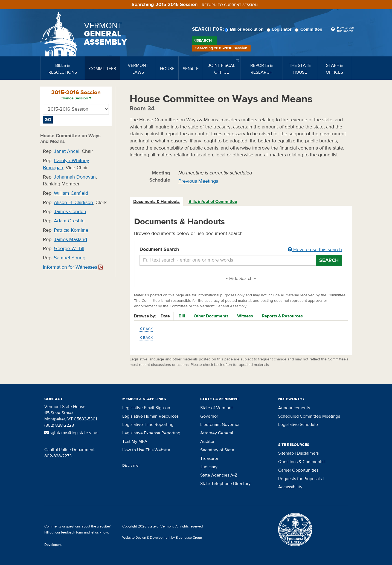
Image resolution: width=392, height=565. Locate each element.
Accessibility (290, 487)
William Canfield (71, 193)
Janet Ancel (67, 151)
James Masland (70, 240)
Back (146, 329)
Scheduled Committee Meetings (309, 416)
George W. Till (69, 249)
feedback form (72, 532)
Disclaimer (131, 466)
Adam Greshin (69, 221)
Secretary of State (217, 450)
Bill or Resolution (245, 29)
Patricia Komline (71, 230)
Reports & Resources (282, 316)
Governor (209, 416)
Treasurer (209, 458)
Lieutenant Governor (220, 425)
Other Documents (211, 316)
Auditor (207, 441)
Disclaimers (308, 453)
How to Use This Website (146, 450)
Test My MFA (135, 441)
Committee (309, 29)
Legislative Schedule (298, 425)
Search (204, 41)
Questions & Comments (301, 462)
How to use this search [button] (315, 250)
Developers (53, 545)
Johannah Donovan (75, 177)
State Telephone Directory (225, 484)
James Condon (70, 212)
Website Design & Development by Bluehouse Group (162, 538)
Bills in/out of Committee (213, 202)
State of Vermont (217, 408)
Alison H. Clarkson (73, 203)
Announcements (294, 408)
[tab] (157, 202)
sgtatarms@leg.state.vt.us (71, 433)
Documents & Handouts (156, 202)
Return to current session (230, 5)
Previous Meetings (198, 181)
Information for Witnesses (73, 267)
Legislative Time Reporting (148, 425)
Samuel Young (70, 258)
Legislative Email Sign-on (146, 408)
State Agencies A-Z (219, 475)
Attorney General (217, 433)
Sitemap (286, 453)
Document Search (241, 250)
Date (165, 316)
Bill (182, 316)
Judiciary (209, 467)
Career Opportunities (298, 470)
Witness (245, 316)
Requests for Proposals (300, 479)
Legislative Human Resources (150, 416)
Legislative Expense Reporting (151, 433)
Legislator (280, 29)
